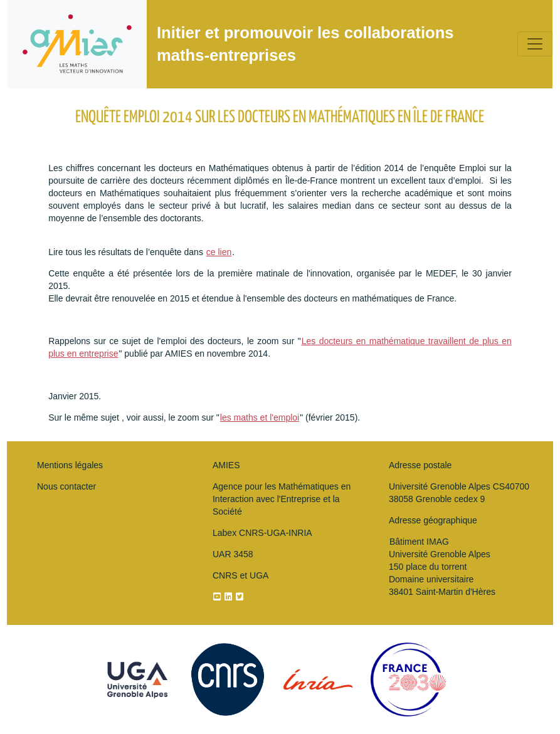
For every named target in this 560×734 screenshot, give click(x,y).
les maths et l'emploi (260, 417)
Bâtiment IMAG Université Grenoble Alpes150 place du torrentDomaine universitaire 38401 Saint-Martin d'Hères (442, 567)
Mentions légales (70, 465)
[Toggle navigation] (535, 44)
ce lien (219, 252)
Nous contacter (66, 486)
